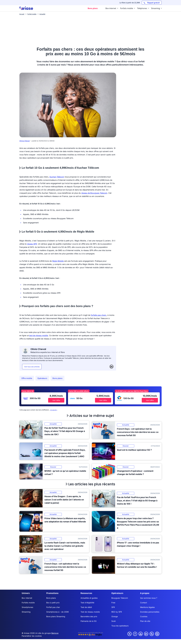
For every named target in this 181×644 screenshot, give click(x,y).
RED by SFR (117, 612)
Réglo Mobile (58, 261)
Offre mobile (27, 378)
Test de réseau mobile (90, 612)
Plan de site (145, 621)
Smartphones (27, 607)
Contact (144, 603)
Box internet (27, 598)
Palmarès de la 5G (89, 621)
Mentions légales (147, 607)
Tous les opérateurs (120, 626)
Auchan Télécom (57, 177)
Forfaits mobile (28, 603)
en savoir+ (54, 410)
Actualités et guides (89, 598)
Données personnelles (150, 612)
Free (113, 603)
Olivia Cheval (25, 141)
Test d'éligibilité (87, 603)
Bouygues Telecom (120, 598)
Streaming (26, 612)
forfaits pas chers (99, 315)
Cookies (144, 616)
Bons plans (57, 378)
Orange (115, 616)
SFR (113, 607)
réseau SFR (32, 244)
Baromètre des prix (89, 616)
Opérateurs (42, 378)
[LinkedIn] (112, 367)
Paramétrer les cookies (32, 636)
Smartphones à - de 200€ (58, 612)
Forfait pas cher (53, 607)
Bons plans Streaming (56, 616)
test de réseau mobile (38, 335)
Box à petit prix (53, 603)
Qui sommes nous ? (149, 598)
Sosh (114, 621)
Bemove (55, 633)
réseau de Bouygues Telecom (94, 193)
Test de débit (86, 607)
